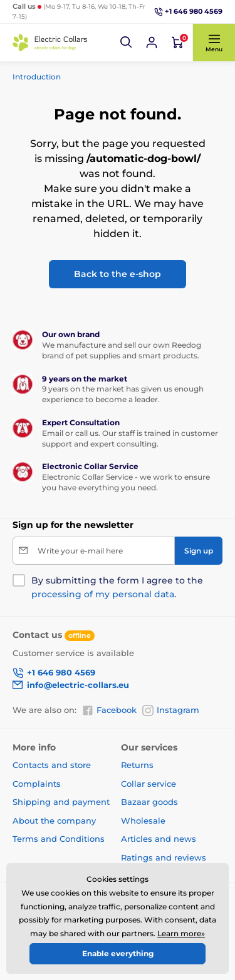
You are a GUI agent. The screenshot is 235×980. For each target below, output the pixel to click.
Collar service (149, 784)
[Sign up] (199, 551)
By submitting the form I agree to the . (117, 587)
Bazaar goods (149, 802)
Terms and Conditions (59, 839)
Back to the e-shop (118, 274)
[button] (127, 43)
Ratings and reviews (164, 857)
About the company (54, 821)
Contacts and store (52, 765)
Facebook (109, 710)
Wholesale (143, 821)
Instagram (171, 710)
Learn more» (181, 933)
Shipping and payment (61, 802)
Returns (137, 765)
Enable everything (118, 953)
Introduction (37, 77)
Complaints (37, 784)
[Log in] (152, 43)
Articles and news (159, 839)
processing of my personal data (103, 594)
